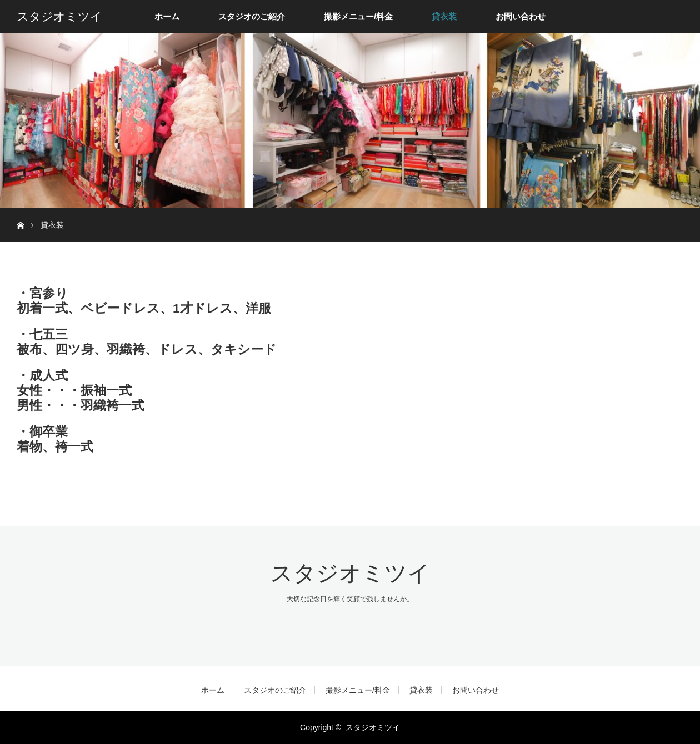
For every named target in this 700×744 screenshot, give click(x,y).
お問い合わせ (521, 16)
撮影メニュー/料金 (358, 16)
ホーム (167, 16)
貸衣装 (444, 16)
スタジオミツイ (59, 17)
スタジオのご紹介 (252, 16)
